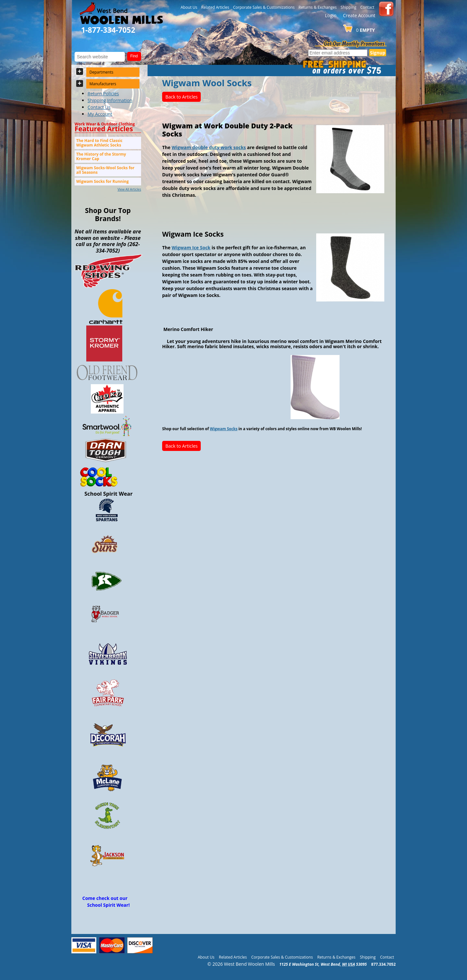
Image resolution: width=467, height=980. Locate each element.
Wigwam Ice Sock (191, 248)
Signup (378, 53)
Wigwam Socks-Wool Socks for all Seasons (105, 170)
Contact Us (99, 107)
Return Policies (103, 94)
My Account (100, 114)
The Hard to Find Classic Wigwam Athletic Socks (99, 143)
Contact (367, 7)
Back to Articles (181, 97)
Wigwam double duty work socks (209, 147)
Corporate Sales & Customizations (264, 7)
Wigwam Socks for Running (102, 181)
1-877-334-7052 (108, 30)
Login (331, 15)
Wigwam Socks (224, 429)
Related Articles (215, 7)
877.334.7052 (383, 964)
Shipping (348, 7)
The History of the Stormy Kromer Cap (101, 156)
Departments (102, 72)
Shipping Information (110, 100)
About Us (189, 7)
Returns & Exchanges (318, 7)
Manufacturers (103, 84)
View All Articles (129, 189)
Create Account (359, 15)
